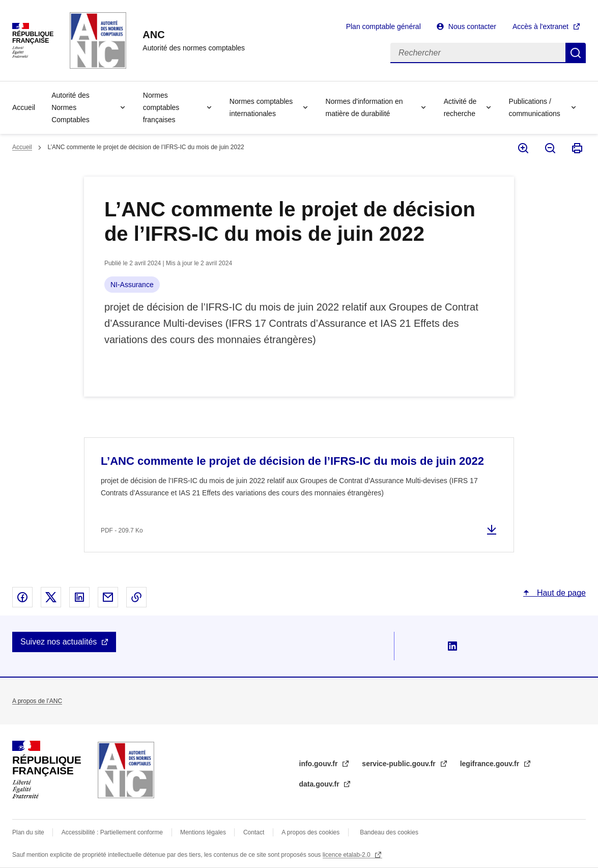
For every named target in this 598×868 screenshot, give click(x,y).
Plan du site (28, 832)
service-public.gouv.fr (400, 764)
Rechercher (576, 53)
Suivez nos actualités (59, 642)
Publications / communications (535, 107)
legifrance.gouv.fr (491, 764)
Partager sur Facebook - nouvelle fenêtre (22, 597)
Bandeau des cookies (389, 832)
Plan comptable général (383, 26)
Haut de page (560, 593)
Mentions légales (203, 832)
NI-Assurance (132, 285)
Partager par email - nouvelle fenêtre (108, 597)
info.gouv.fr (320, 764)
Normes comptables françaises (161, 107)
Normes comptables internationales (261, 107)
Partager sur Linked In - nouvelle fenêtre (79, 597)
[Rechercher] (478, 53)
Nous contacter (472, 26)
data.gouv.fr (320, 784)
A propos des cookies (310, 832)
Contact (254, 832)
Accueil (24, 107)
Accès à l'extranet (540, 26)
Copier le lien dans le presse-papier (136, 597)
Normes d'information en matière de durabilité (364, 107)
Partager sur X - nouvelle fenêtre (51, 597)
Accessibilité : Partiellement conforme (112, 832)
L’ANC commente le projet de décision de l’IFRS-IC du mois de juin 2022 (292, 461)
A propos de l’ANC (37, 701)
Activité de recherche (460, 107)
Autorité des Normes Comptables (70, 107)
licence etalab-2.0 (347, 855)
